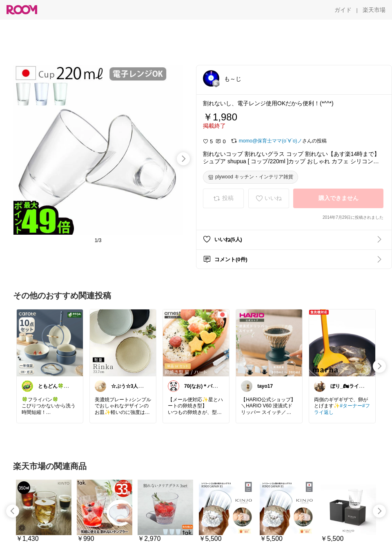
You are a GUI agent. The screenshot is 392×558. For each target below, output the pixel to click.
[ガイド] (343, 10)
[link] (50, 342)
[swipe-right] (183, 159)
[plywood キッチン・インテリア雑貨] (251, 177)
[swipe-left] (13, 511)
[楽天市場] (374, 10)
